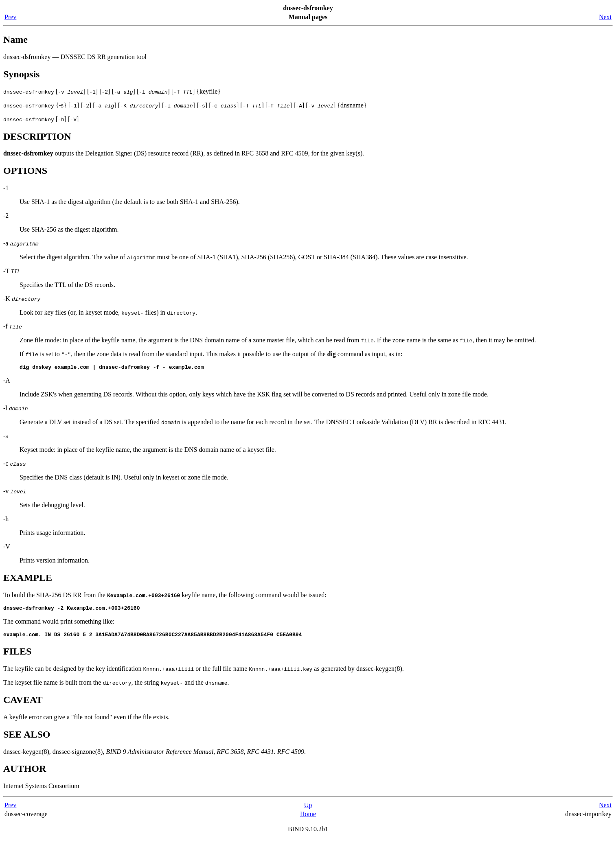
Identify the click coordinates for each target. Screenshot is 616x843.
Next (605, 17)
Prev (10, 17)
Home (308, 818)
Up (308, 809)
